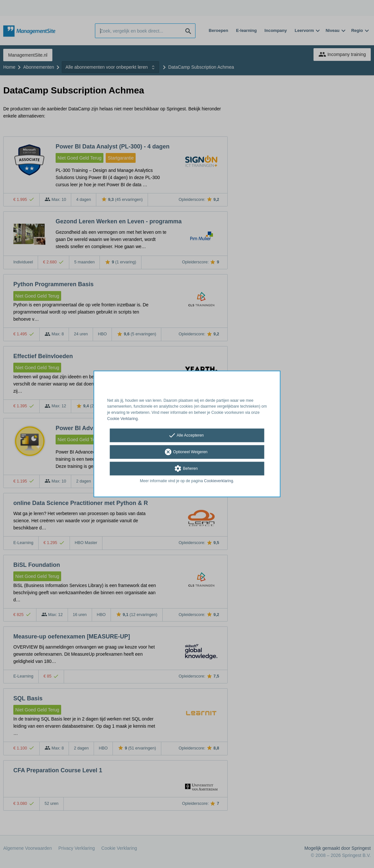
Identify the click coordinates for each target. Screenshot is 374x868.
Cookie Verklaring (123, 419)
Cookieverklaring (218, 481)
